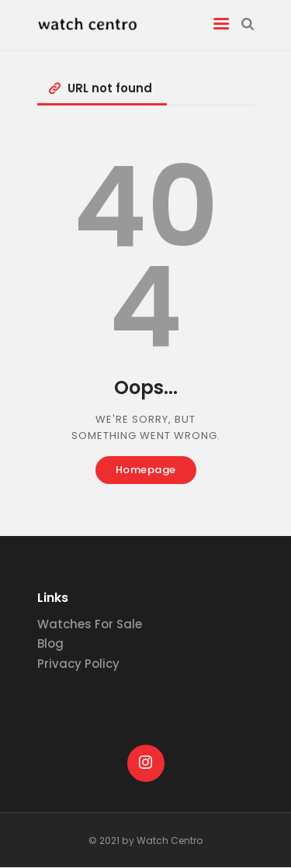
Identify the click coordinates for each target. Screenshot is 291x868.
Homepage (146, 470)
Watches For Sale (90, 624)
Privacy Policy (78, 664)
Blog (50, 643)
